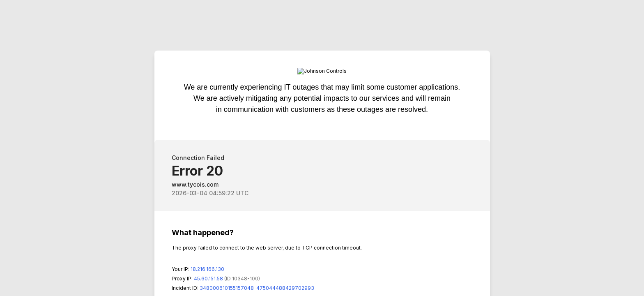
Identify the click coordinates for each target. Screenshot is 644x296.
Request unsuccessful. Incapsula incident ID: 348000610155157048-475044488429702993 (322, 148)
